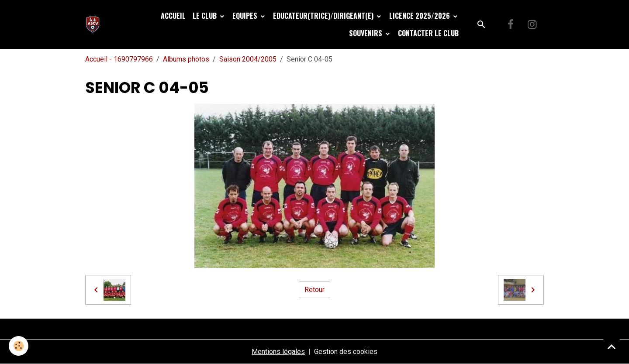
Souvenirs (366, 33)
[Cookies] (19, 346)
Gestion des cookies (346, 352)
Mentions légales (278, 352)
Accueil (173, 16)
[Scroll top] (612, 347)
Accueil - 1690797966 (119, 59)
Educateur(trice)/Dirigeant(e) (324, 16)
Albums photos (186, 59)
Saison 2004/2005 (248, 59)
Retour (314, 290)
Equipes (246, 16)
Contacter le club (428, 33)
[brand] (95, 24)
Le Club (206, 16)
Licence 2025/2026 (420, 16)
